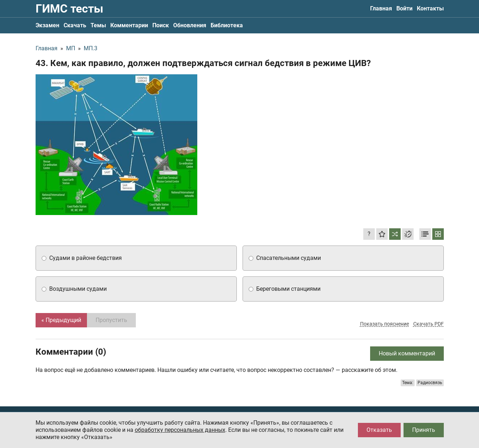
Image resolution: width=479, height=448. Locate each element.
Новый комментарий (407, 353)
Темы (98, 25)
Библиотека (227, 25)
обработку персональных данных (180, 430)
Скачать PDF (429, 324)
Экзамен (47, 25)
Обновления (190, 25)
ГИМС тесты (69, 9)
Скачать (75, 25)
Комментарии (129, 25)
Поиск (161, 25)
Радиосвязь (430, 383)
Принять (424, 430)
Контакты (430, 8)
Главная (381, 8)
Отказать (379, 430)
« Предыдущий (61, 320)
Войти (404, 8)
